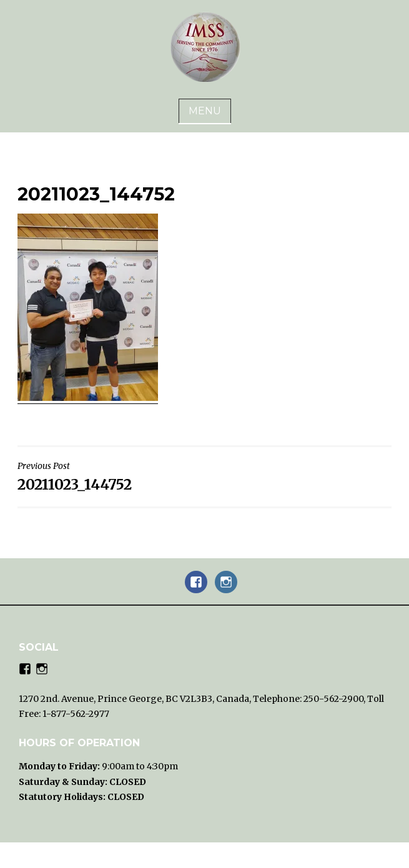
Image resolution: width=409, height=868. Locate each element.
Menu (205, 111)
